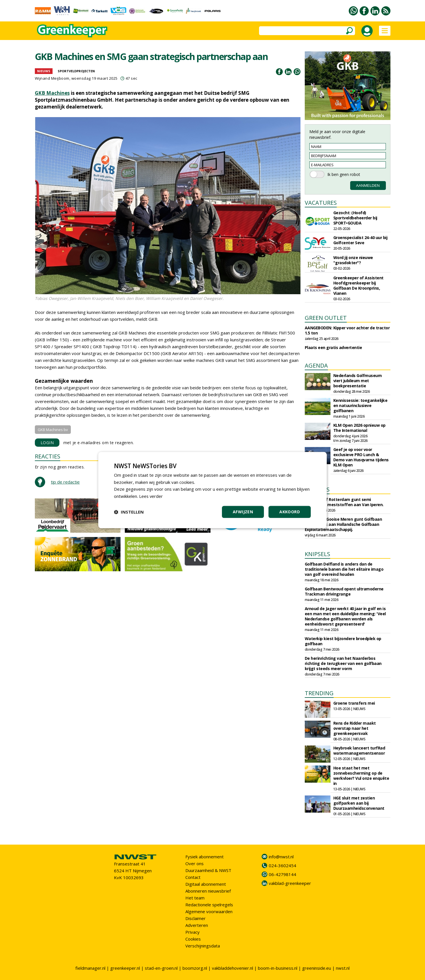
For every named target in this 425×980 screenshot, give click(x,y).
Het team (195, 898)
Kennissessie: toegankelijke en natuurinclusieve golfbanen (360, 405)
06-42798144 (282, 874)
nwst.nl (343, 968)
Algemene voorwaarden (209, 911)
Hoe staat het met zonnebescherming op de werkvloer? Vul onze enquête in (361, 776)
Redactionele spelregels (209, 905)
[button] (129, 512)
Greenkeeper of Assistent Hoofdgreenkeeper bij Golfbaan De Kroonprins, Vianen (358, 285)
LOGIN (47, 443)
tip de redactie (65, 482)
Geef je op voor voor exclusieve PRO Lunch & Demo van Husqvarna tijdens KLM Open (361, 457)
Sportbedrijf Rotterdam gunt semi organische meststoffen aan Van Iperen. (344, 502)
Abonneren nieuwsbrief (208, 891)
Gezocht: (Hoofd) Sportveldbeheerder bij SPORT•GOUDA (355, 218)
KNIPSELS (317, 554)
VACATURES (321, 203)
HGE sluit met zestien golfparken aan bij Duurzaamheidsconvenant (359, 803)
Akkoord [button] (290, 512)
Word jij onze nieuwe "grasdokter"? (353, 260)
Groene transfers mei (354, 703)
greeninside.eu (317, 968)
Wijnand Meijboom (52, 78)
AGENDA (316, 365)
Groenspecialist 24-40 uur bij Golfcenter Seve (360, 240)
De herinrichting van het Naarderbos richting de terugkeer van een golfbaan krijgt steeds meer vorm (343, 663)
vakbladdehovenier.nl (232, 968)
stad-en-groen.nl (161, 968)
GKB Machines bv (53, 430)
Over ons (195, 863)
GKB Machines (52, 93)
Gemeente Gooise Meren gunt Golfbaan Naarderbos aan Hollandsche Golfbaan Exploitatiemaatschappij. (343, 524)
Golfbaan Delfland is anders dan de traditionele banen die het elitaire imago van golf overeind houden (344, 569)
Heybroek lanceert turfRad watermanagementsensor (359, 750)
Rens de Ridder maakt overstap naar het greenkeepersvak (355, 728)
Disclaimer (196, 918)
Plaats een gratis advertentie (333, 347)
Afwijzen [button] (243, 512)
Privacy (193, 932)
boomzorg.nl (195, 968)
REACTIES (48, 456)
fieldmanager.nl (90, 968)
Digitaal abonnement (206, 884)
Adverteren (197, 925)
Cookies (193, 939)
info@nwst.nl (281, 857)
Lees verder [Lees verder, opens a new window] (151, 496)
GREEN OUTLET (326, 318)
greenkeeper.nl (125, 968)
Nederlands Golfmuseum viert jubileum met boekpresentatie (358, 381)
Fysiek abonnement (205, 857)
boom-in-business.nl (278, 968)
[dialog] (213, 490)
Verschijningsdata (203, 946)
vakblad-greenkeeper (290, 883)
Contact (193, 877)
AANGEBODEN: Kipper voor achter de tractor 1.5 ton (347, 330)
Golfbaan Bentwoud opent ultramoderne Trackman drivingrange (344, 591)
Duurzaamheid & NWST (208, 870)
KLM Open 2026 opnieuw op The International (359, 428)
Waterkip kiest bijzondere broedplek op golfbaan (343, 641)
